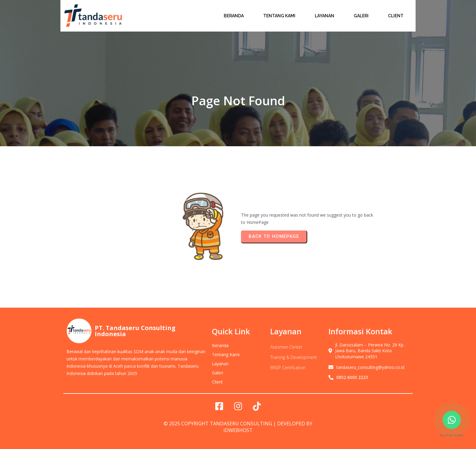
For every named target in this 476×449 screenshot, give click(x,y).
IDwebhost (238, 430)
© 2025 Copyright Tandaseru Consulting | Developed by (238, 424)
